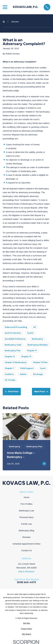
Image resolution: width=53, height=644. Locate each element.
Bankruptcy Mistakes (38, 345)
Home (26, 497)
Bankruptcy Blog (26, 530)
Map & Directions (26, 571)
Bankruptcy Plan (13, 351)
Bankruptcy (37, 339)
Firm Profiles (26, 504)
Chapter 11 (32, 351)
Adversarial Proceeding (16, 327)
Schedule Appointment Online (27, 544)
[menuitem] (26, 623)
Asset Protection (13, 333)
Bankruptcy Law (26, 511)
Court (43, 368)
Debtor (23, 374)
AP (35, 327)
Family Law (27, 524)
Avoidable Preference (15, 339)
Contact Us (26, 550)
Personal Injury (26, 517)
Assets (30, 333)
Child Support (27, 368)
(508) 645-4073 (26, 582)
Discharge (38, 374)
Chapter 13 (26, 357)
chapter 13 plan (40, 362)
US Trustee (10, 380)
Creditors (9, 374)
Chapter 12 (10, 357)
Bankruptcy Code (13, 345)
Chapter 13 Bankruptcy (16, 362)
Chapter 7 (9, 368)
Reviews (26, 537)
